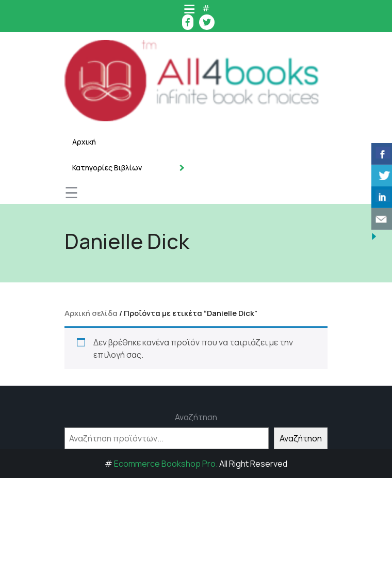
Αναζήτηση (196, 417)
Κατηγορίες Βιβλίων (107, 168)
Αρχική (84, 142)
